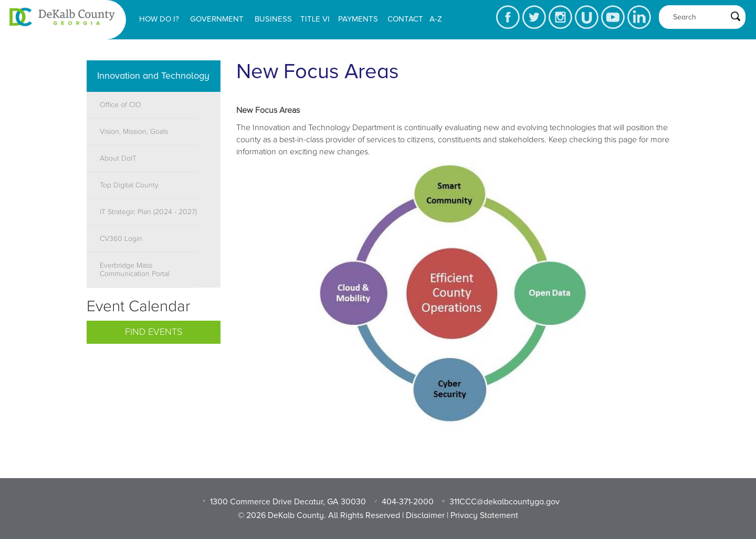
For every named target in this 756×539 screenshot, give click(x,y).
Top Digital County (129, 185)
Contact (405, 19)
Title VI (315, 19)
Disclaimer (425, 515)
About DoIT (118, 158)
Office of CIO (120, 105)
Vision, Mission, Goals (134, 132)
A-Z (436, 19)
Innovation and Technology (153, 76)
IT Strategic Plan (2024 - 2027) (148, 212)
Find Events (154, 332)
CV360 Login (121, 239)
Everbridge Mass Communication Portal (135, 270)
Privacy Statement (484, 515)
